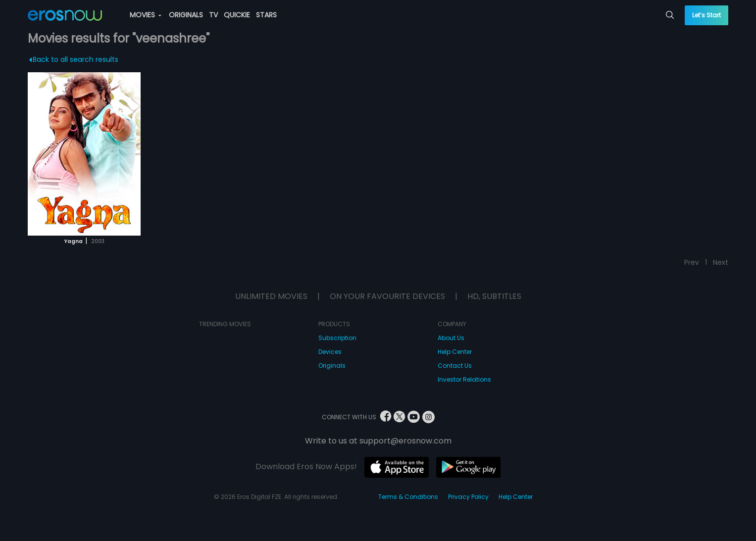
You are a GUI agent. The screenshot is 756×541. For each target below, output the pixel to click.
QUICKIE (237, 15)
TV (213, 15)
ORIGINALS (186, 15)
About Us (451, 338)
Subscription (337, 338)
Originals (332, 366)
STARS (266, 15)
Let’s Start (706, 15)
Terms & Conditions (408, 497)
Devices (330, 352)
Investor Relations (464, 379)
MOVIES (146, 15)
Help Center (455, 352)
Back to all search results (74, 59)
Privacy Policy (468, 497)
